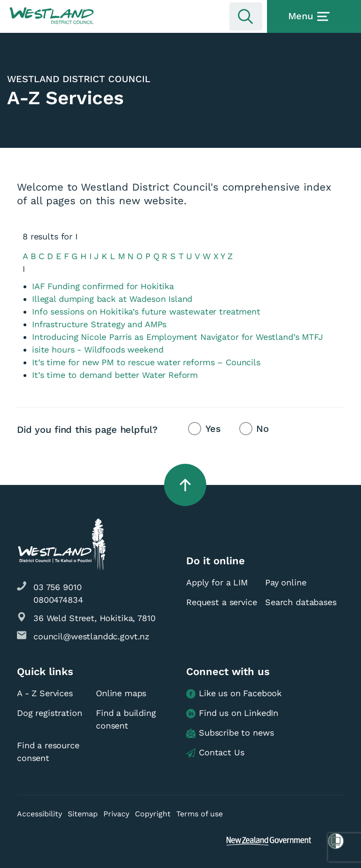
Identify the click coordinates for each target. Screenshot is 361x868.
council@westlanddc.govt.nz (91, 636)
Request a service (221, 602)
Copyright (153, 814)
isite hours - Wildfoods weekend (98, 350)
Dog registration (50, 713)
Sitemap (83, 814)
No (263, 429)
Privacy (116, 814)
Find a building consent (126, 719)
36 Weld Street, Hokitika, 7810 (94, 618)
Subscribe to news (230, 733)
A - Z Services (45, 693)
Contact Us (215, 753)
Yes (213, 429)
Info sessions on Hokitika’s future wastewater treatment (146, 311)
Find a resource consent (48, 752)
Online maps (121, 693)
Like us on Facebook (234, 694)
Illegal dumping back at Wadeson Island (112, 299)
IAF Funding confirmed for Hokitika (103, 286)
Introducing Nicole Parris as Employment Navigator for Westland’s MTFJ (177, 337)
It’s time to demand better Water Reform (115, 375)
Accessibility (39, 814)
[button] (52, 16)
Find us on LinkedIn (232, 713)
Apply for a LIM (217, 582)
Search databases (301, 602)
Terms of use (200, 814)
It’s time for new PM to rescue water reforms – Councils (146, 362)
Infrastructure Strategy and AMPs (99, 324)
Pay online (286, 582)
